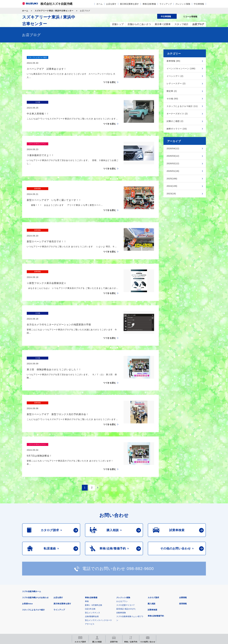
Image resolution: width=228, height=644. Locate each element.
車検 (87, 559)
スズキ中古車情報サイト (182, 613)
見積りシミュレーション (74, 613)
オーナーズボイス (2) (177, 114)
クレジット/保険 (183, 4)
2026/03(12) (173, 156)
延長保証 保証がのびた (126, 567)
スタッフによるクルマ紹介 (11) (182, 106)
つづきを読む (110, 77)
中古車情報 (199, 4)
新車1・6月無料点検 (93, 563)
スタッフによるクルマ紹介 (33, 567)
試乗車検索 (152, 567)
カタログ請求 (153, 555)
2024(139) (172, 186)
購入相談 (152, 561)
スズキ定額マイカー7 (125, 563)
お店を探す (111, 4)
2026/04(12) (173, 148)
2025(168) (172, 179)
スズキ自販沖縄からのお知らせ (35, 555)
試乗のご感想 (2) (175, 121)
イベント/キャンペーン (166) (181, 69)
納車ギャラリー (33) (177, 129)
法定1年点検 (90, 567)
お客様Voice (27, 561)
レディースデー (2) (176, 83)
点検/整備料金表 (92, 574)
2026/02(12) (173, 163)
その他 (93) (172, 99)
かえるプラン (122, 559)
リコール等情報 (146, 613)
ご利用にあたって (56, 598)
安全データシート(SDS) (32, 598)
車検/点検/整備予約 (156, 574)
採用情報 (183, 561)
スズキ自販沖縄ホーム (32, 549)
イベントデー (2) (175, 76)
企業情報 (183, 555)
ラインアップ (166, 4)
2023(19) (171, 194)
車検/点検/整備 (149, 4)
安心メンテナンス (92, 570)
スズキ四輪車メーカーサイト (37, 613)
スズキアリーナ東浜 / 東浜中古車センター (54, 11)
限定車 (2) (172, 91)
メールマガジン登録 (110, 613)
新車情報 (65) (173, 61)
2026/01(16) (173, 171)
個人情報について (77, 598)
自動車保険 (121, 570)
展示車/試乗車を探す (129, 4)
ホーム (99, 4)
